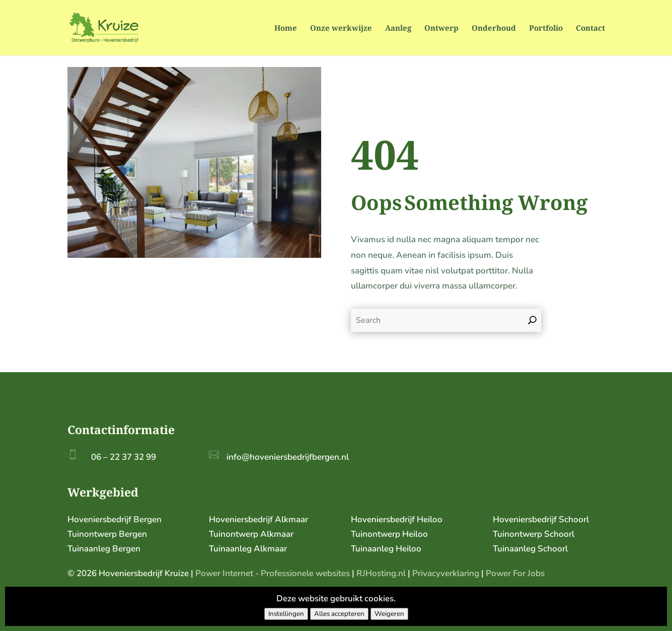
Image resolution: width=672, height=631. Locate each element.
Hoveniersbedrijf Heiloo (397, 519)
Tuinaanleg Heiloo (386, 549)
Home (286, 28)
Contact (590, 28)
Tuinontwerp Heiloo (389, 534)
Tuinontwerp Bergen (107, 534)
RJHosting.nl (381, 573)
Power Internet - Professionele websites (273, 573)
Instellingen (286, 614)
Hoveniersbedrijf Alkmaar (258, 519)
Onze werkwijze (341, 28)
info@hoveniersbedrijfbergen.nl (288, 457)
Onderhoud (494, 28)
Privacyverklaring (446, 573)
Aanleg (398, 28)
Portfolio (546, 28)
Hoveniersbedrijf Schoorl (541, 519)
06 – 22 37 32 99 (124, 457)
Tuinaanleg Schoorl (530, 549)
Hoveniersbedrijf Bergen (115, 519)
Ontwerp (441, 28)
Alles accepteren (339, 614)
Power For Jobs (515, 573)
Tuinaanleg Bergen (104, 549)
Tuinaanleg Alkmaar (248, 549)
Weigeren (389, 614)
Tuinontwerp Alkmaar (251, 534)
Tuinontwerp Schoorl (534, 534)
